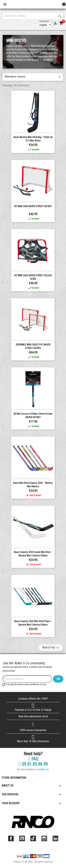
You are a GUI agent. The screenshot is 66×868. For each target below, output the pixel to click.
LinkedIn (55, 838)
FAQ (33, 759)
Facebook (11, 838)
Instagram (44, 838)
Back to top (51, 648)
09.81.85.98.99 (33, 764)
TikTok (33, 838)
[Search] (33, 16)
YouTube (22, 838)
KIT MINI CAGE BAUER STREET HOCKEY (33, 206)
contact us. (43, 769)
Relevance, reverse (33, 77)
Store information (14, 778)
